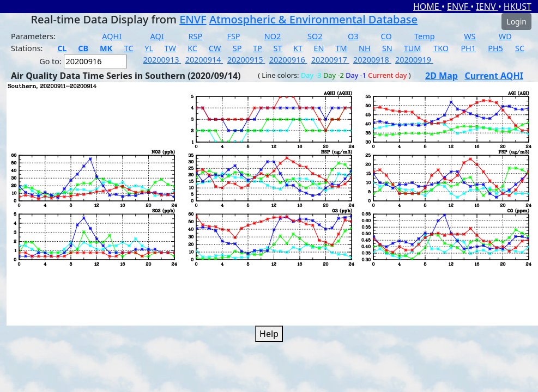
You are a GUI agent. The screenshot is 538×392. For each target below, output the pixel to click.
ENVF (459, 7)
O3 (353, 36)
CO (386, 36)
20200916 (288, 60)
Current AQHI (494, 76)
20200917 (330, 60)
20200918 (372, 60)
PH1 (468, 48)
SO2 (315, 36)
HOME (427, 7)
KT (298, 48)
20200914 (204, 60)
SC (520, 48)
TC (129, 48)
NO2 (273, 36)
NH (365, 48)
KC (192, 48)
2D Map (442, 76)
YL (149, 48)
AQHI (112, 36)
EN (319, 48)
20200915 (246, 60)
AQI (157, 36)
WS (470, 36)
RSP (196, 36)
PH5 (495, 48)
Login (516, 22)
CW (215, 48)
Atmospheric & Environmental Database (313, 19)
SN (387, 48)
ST (277, 48)
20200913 (162, 60)
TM (341, 48)
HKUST (518, 7)
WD (505, 36)
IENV (487, 7)
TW (170, 48)
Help (269, 334)
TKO (441, 48)
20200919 (414, 60)
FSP (233, 36)
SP (237, 48)
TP (258, 48)
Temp (424, 36)
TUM (413, 48)
